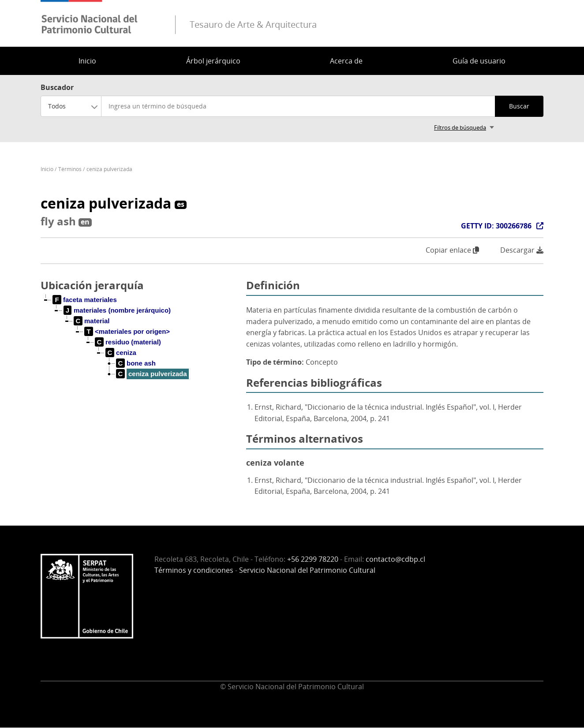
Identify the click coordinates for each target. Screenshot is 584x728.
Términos (70, 169)
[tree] (140, 344)
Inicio (87, 61)
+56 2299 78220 (313, 559)
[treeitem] (85, 300)
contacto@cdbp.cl (395, 559)
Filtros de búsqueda (460, 127)
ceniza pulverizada (109, 169)
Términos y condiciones (194, 570)
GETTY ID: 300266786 (496, 226)
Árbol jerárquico (213, 61)
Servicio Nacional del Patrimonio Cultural (307, 570)
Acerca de (346, 61)
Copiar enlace (452, 250)
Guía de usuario (479, 61)
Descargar (522, 250)
